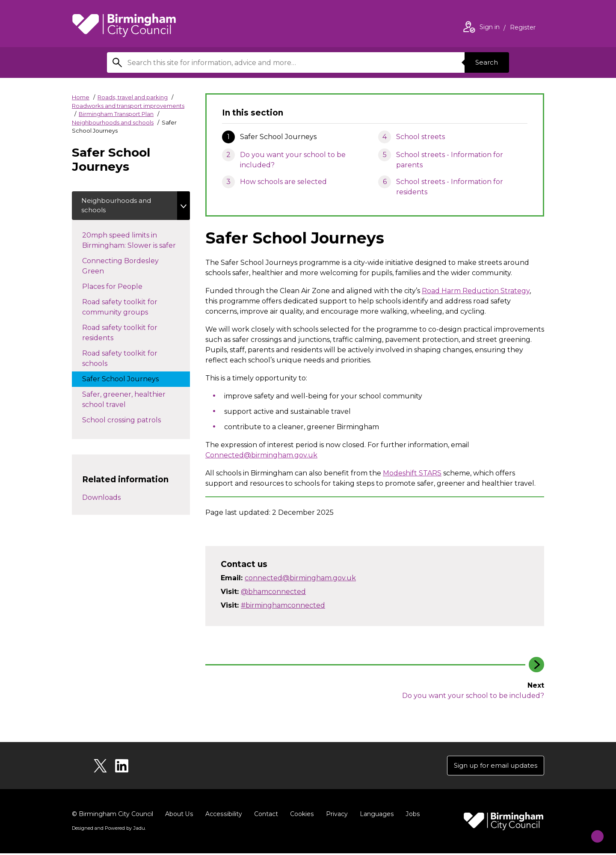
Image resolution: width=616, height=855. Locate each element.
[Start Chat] (592, 831)
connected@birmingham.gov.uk (300, 578)
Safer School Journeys (129, 380)
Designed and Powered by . (108, 830)
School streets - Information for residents (450, 187)
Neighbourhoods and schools (113, 122)
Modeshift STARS (412, 473)
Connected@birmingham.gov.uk (261, 455)
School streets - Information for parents (450, 160)
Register (523, 28)
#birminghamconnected (283, 605)
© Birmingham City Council (113, 816)
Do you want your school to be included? (293, 160)
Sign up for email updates (493, 766)
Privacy (335, 816)
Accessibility (223, 816)
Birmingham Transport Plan (116, 114)
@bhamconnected (273, 592)
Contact (265, 816)
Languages (375, 816)
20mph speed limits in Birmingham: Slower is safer (136, 242)
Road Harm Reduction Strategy (476, 291)
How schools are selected (283, 182)
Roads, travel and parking (133, 97)
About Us (179, 816)
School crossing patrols (130, 422)
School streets (421, 137)
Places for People (121, 288)
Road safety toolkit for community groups (124, 309)
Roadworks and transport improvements (128, 106)
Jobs (411, 816)
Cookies (301, 816)
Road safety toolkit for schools (120, 361)
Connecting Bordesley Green (120, 268)
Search (485, 62)
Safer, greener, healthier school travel (124, 402)
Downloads (101, 500)
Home (81, 97)
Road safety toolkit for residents (120, 335)
